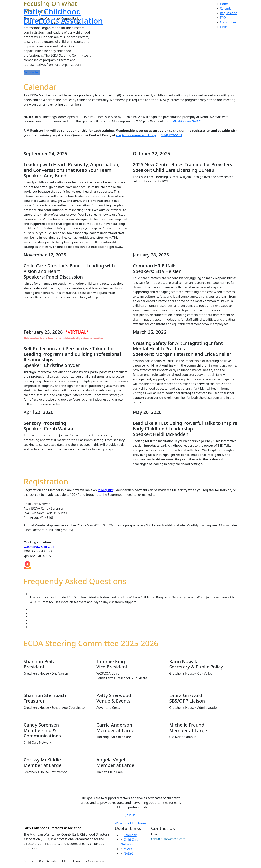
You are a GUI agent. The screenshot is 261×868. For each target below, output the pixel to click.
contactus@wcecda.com (168, 839)
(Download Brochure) (130, 823)
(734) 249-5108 (172, 135)
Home (224, 4)
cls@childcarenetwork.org (136, 135)
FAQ (223, 18)
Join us (130, 815)
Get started (32, 72)
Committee (228, 22)
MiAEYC (129, 849)
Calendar (227, 8)
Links (224, 27)
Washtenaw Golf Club (39, 547)
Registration (229, 13)
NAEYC (128, 853)
